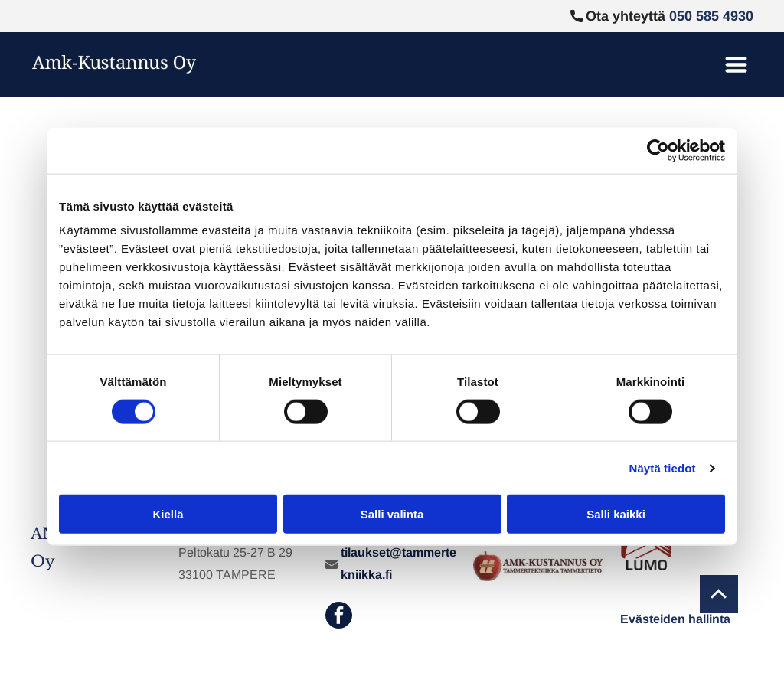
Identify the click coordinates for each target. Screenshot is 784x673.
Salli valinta (392, 514)
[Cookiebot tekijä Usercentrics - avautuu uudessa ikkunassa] (658, 150)
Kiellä (168, 514)
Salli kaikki (616, 514)
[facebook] (339, 617)
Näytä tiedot (663, 468)
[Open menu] (736, 65)
